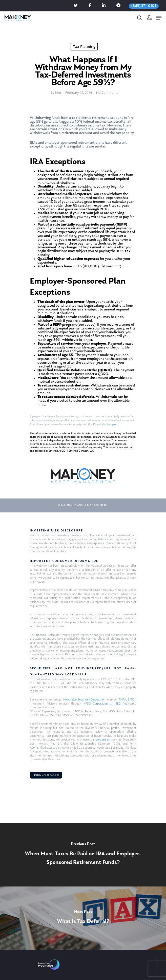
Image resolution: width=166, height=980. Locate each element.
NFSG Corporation (96, 704)
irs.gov (112, 424)
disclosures (103, 740)
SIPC (131, 700)
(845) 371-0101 (144, 6)
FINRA (122, 700)
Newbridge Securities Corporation (84, 700)
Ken (58, 93)
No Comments (107, 93)
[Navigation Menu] (159, 18)
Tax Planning (84, 47)
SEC (118, 704)
